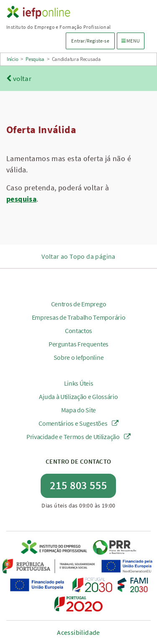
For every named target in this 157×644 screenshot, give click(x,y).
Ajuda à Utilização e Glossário (78, 397)
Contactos (78, 331)
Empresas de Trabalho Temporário (79, 317)
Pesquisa (35, 59)
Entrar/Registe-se (90, 41)
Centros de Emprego (79, 304)
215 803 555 (78, 485)
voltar (19, 78)
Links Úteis (79, 383)
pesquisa (21, 199)
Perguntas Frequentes (78, 344)
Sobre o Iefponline (79, 357)
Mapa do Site (78, 410)
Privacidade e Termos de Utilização (78, 437)
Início (12, 59)
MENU (133, 40)
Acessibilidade (78, 632)
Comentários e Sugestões (78, 423)
